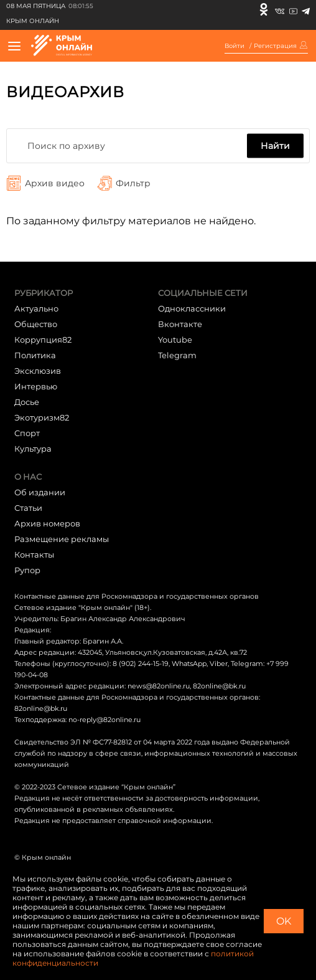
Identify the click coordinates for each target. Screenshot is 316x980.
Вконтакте (180, 324)
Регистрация (275, 46)
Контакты (34, 554)
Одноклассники (192, 308)
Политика (35, 355)
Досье (27, 402)
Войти (235, 46)
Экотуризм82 (42, 417)
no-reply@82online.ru (105, 720)
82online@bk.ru (219, 686)
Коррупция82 (43, 340)
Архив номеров (47, 523)
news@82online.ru (159, 686)
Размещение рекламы (62, 539)
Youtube (175, 340)
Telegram (177, 355)
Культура (33, 449)
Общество (36, 324)
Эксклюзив (38, 371)
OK (284, 921)
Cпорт (27, 433)
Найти (275, 146)
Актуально (36, 308)
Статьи (28, 508)
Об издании (40, 492)
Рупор (27, 570)
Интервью (36, 386)
